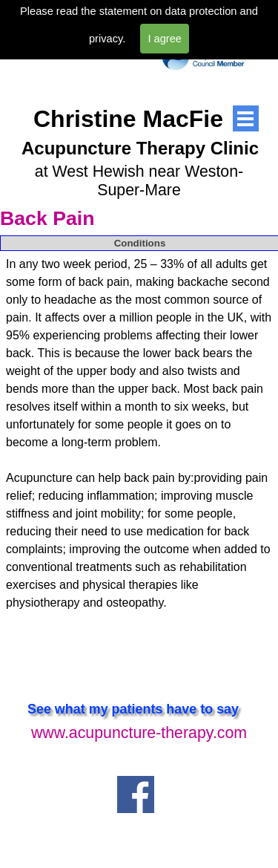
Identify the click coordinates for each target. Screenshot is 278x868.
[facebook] (136, 794)
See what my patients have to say (133, 709)
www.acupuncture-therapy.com (139, 733)
